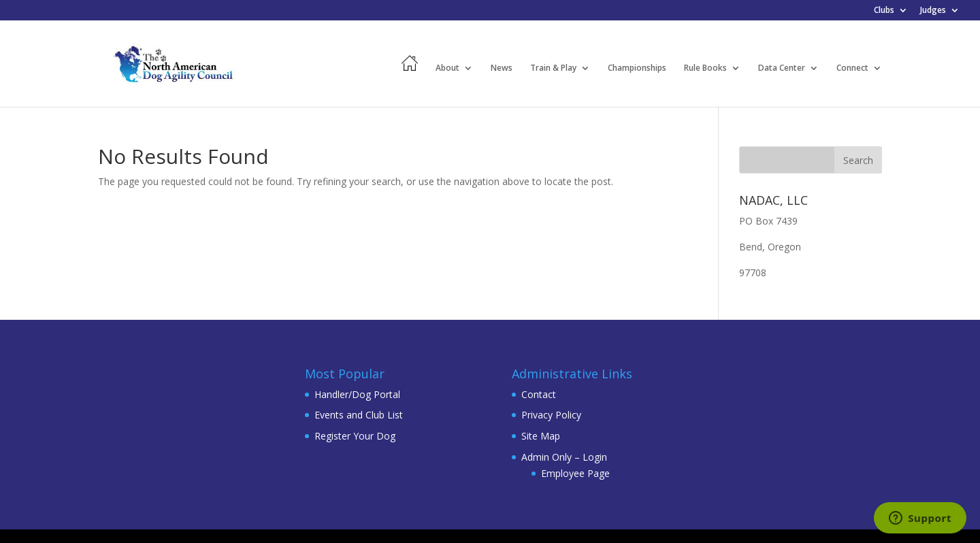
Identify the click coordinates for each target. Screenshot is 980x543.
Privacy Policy (551, 415)
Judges (933, 11)
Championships (637, 68)
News (502, 68)
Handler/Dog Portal (357, 394)
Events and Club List (359, 415)
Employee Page (575, 473)
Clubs (884, 11)
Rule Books (705, 68)
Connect (852, 68)
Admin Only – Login (564, 457)
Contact (539, 394)
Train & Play (553, 68)
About (447, 68)
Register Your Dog (355, 436)
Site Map (541, 436)
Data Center (782, 68)
